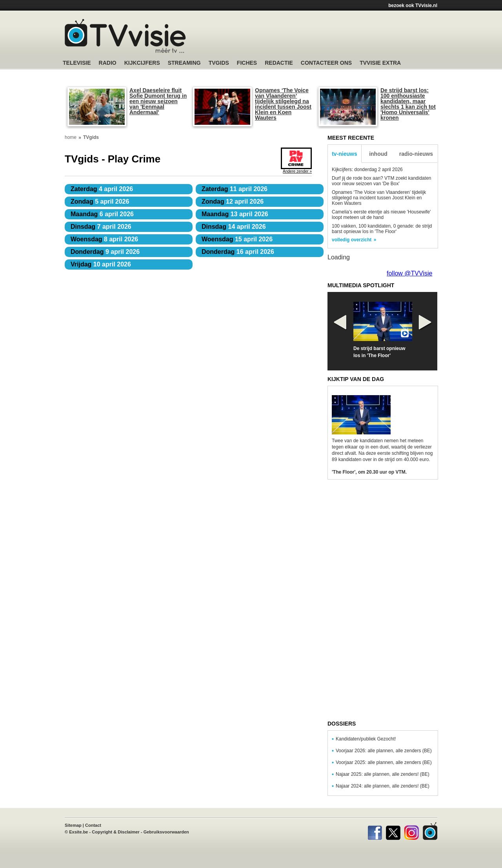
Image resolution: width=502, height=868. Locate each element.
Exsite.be (78, 832)
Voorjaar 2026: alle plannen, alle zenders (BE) (384, 751)
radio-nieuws (416, 154)
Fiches (247, 63)
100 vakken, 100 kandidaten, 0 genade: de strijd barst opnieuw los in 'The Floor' (382, 229)
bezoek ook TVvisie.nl (413, 5)
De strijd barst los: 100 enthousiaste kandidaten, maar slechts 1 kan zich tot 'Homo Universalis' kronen (408, 104)
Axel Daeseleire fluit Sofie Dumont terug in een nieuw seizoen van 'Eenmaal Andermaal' (158, 101)
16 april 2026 (238, 252)
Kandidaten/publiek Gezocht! (366, 739)
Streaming (184, 63)
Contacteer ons (326, 63)
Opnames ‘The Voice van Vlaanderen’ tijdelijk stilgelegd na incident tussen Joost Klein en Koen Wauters (283, 104)
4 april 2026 (102, 189)
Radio (108, 63)
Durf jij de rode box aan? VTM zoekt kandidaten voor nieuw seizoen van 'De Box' (381, 181)
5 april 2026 (100, 201)
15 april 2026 (237, 239)
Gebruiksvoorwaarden (166, 832)
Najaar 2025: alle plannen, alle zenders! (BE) (383, 774)
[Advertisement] (326, 37)
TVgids (219, 63)
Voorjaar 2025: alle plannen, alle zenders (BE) (384, 762)
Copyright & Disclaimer (116, 832)
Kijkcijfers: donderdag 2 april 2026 (367, 170)
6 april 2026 (102, 214)
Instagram (412, 831)
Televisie (77, 63)
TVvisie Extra (380, 63)
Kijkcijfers (142, 63)
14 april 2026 (234, 227)
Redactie (279, 63)
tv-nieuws (345, 154)
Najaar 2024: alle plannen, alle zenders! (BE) (383, 786)
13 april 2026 (235, 214)
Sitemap (73, 825)
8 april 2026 (104, 239)
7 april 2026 (101, 227)
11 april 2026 (235, 189)
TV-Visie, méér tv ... (125, 36)
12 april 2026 (233, 201)
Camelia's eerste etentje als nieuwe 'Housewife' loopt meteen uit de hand (381, 215)
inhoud (378, 154)
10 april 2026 (101, 264)
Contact (93, 825)
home (71, 137)
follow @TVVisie (409, 273)
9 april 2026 (105, 252)
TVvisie (430, 831)
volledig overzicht (352, 240)
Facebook (375, 831)
